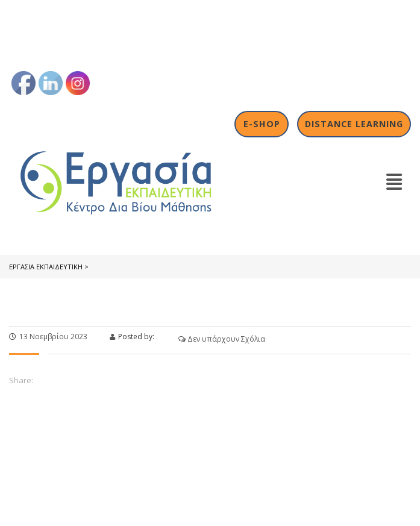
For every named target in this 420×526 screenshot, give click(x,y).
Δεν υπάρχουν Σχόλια (222, 339)
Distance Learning (354, 124)
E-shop (262, 124)
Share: (21, 380)
